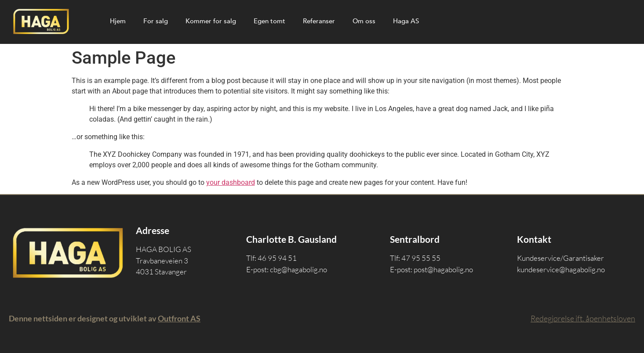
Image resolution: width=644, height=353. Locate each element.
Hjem (118, 21)
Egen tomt (269, 21)
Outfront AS (179, 318)
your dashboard (231, 182)
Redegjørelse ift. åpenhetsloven (583, 318)
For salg (156, 21)
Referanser (319, 21)
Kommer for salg (211, 21)
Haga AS (406, 21)
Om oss (364, 21)
